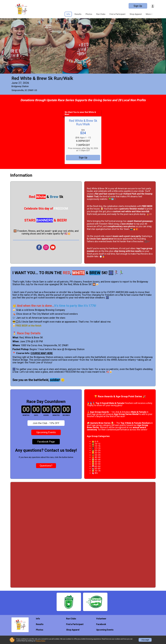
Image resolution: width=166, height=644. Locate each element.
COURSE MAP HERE (42, 353)
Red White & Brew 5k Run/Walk (42, 78)
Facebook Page (46, 442)
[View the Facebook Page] (39, 247)
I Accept (145, 640)
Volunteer (101, 619)
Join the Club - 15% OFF (46, 423)
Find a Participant (117, 14)
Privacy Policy (40, 641)
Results (78, 14)
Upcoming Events (46, 432)
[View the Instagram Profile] (46, 247)
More (148, 14)
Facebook (101, 624)
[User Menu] (152, 6)
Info (68, 14)
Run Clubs (101, 14)
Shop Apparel (136, 14)
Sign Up (137, 6)
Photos (89, 14)
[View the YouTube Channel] (52, 247)
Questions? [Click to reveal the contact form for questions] (46, 466)
